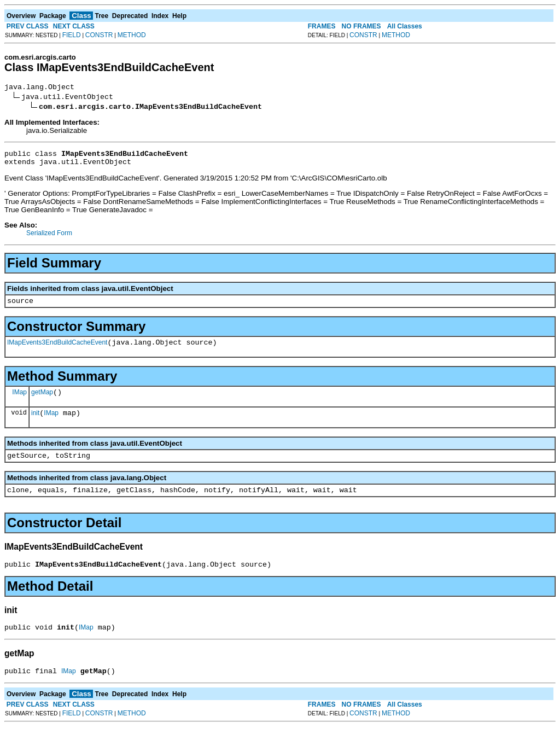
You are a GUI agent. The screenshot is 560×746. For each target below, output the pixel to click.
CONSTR (99, 35)
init (35, 424)
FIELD (72, 35)
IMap (19, 401)
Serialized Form (49, 238)
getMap (42, 402)
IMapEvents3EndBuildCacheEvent (57, 351)
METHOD (132, 35)
